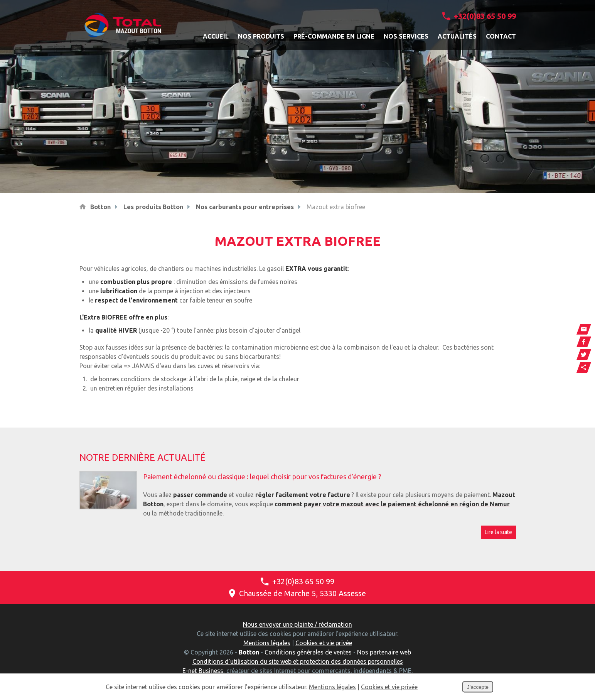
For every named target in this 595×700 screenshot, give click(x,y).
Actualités (457, 36)
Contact (501, 36)
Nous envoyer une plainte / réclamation (297, 624)
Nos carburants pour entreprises (245, 207)
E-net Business (203, 671)
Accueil (216, 36)
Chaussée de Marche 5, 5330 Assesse (297, 593)
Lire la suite (498, 532)
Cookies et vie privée (324, 643)
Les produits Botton (153, 207)
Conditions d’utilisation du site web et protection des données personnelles (298, 661)
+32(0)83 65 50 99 (479, 16)
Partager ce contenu (584, 367)
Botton (100, 207)
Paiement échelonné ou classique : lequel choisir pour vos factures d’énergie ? (262, 477)
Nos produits (261, 36)
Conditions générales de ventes (308, 652)
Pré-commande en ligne (334, 36)
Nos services (406, 36)
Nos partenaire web (384, 652)
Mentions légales (267, 643)
